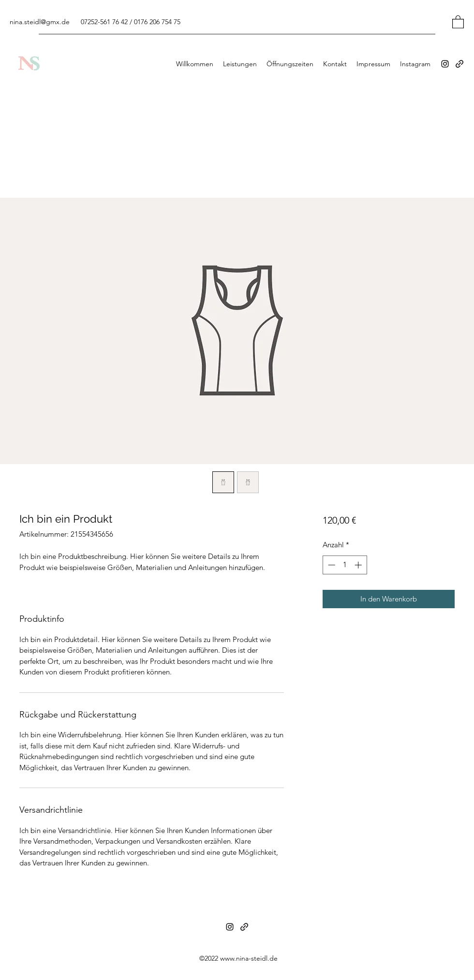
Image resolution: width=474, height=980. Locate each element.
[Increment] (359, 565)
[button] (458, 22)
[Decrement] (331, 565)
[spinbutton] (345, 565)
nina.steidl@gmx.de (40, 22)
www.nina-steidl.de (249, 958)
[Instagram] (445, 64)
